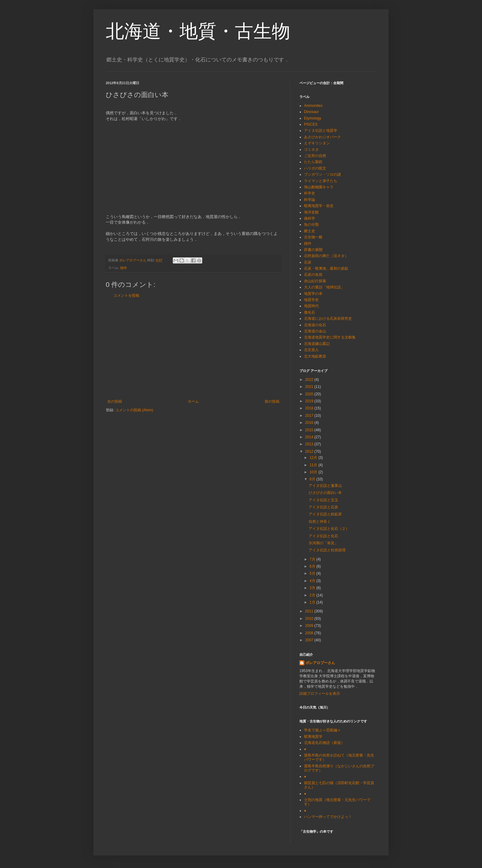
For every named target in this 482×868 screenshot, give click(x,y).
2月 (313, 595)
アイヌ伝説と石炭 (323, 507)
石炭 (308, 262)
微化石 (310, 312)
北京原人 (311, 350)
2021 (310, 387)
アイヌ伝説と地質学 (321, 131)
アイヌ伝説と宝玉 (323, 500)
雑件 (124, 268)
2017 (310, 416)
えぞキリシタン (317, 143)
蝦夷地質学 (313, 737)
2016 (310, 423)
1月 (313, 602)
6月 (313, 566)
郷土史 (310, 231)
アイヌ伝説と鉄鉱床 (325, 514)
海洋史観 (311, 212)
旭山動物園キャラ (319, 187)
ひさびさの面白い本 (325, 493)
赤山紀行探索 (315, 281)
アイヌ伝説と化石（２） (329, 529)
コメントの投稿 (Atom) (134, 410)
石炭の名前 (313, 275)
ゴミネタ (311, 150)
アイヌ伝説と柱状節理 (327, 550)
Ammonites (313, 106)
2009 (310, 626)
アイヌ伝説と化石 (323, 536)
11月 (314, 465)
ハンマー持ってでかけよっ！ (328, 817)
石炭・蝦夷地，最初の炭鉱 (326, 268)
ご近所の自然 (315, 156)
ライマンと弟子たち (321, 181)
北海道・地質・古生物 (198, 31)
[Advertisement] (193, 349)
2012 (310, 452)
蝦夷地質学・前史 (319, 206)
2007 (310, 640)
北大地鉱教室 (315, 356)
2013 (310, 444)
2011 (310, 611)
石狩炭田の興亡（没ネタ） (326, 256)
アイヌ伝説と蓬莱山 (325, 486)
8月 (313, 479)
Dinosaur (311, 112)
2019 (310, 401)
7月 (313, 559)
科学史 (310, 193)
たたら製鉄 (313, 162)
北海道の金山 (315, 331)
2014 (310, 437)
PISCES (311, 124)
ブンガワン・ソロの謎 (322, 174)
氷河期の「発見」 (323, 543)
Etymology (313, 118)
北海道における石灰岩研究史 (328, 319)
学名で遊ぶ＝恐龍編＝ (322, 730)
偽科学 (310, 218)
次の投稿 (115, 401)
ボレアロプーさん (320, 663)
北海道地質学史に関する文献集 (330, 337)
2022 (310, 380)
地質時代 (311, 306)
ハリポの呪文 (315, 168)
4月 (313, 581)
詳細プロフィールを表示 (320, 694)
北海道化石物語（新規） (324, 743)
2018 (310, 408)
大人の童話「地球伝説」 (324, 287)
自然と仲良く (320, 522)
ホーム (193, 401)
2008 (310, 633)
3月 (313, 588)
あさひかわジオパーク (322, 137)
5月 (313, 573)
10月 (314, 472)
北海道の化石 (315, 325)
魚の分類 (311, 225)
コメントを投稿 (126, 295)
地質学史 (311, 300)
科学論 (310, 200)
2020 (310, 394)
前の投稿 (272, 401)
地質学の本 (313, 294)
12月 (314, 458)
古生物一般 (313, 237)
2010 (310, 619)
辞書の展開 (313, 250)
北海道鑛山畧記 (317, 344)
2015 (310, 430)
